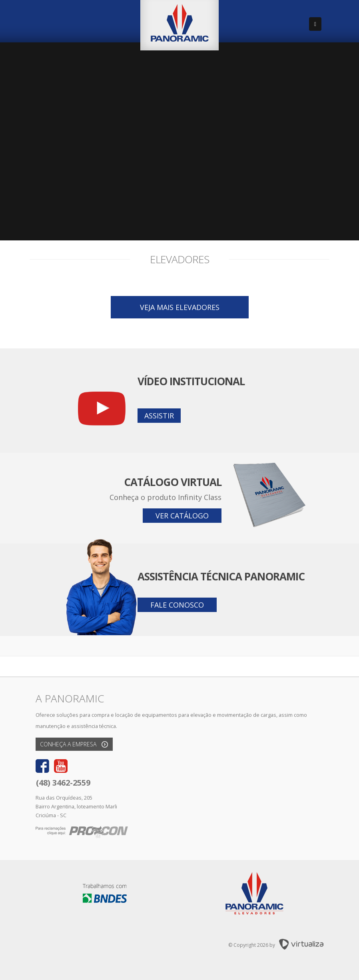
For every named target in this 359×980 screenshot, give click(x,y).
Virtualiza (301, 944)
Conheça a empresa (68, 744)
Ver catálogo (182, 516)
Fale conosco (177, 605)
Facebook (42, 766)
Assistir (159, 416)
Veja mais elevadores (180, 307)
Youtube (61, 766)
